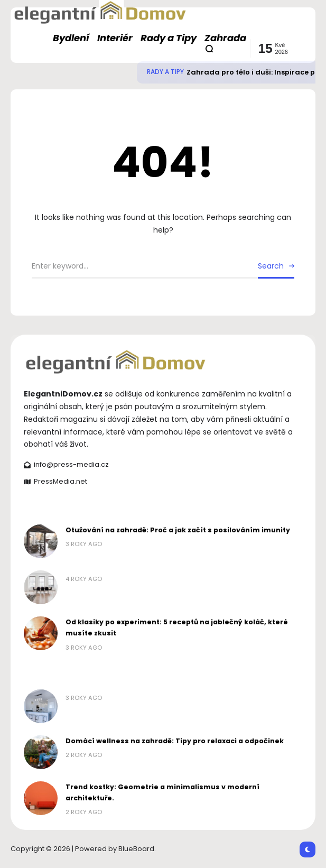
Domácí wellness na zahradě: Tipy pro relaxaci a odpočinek (175, 741)
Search (271, 266)
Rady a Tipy (165, 72)
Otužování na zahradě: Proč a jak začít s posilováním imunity (178, 530)
